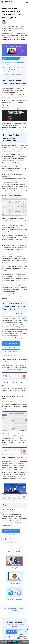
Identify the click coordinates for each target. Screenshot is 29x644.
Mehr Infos (15, 643)
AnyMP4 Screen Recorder (20, 320)
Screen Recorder (14, 622)
